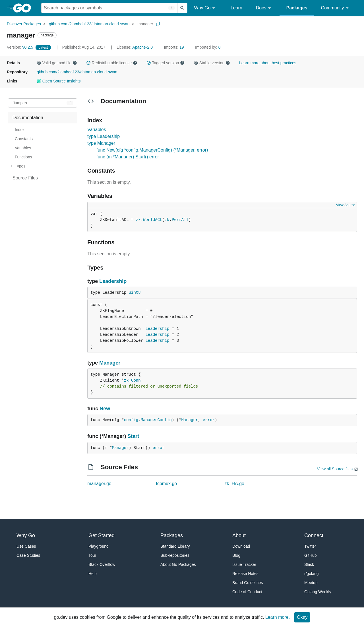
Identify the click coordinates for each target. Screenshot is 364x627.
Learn (236, 8)
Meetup (311, 583)
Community (336, 8)
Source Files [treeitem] (25, 178)
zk (138, 220)
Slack (309, 564)
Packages (297, 8)
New (105, 409)
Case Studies (28, 555)
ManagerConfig (156, 420)
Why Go (206, 8)
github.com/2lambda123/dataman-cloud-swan (89, 24)
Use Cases (26, 546)
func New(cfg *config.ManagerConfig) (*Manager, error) (152, 150)
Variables (97, 130)
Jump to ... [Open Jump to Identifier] (22, 103)
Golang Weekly (318, 592)
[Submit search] (182, 8)
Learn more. (278, 617)
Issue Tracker (244, 564)
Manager (110, 363)
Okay (302, 617)
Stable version (212, 63)
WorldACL (153, 220)
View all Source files (335, 469)
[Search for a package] (109, 8)
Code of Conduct (247, 592)
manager (145, 24)
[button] (39, 63)
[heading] (24, 8)
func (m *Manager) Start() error (128, 157)
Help (93, 574)
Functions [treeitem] (23, 157)
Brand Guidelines (248, 583)
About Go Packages (178, 564)
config (131, 420)
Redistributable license (112, 63)
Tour (92, 555)
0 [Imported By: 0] (208, 47)
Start (133, 436)
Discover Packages (24, 24)
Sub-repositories (175, 555)
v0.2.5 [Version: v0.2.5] (21, 47)
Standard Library (175, 546)
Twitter (310, 546)
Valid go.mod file (57, 63)
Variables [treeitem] (23, 148)
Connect (314, 535)
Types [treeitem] (20, 166)
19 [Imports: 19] (174, 47)
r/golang (312, 574)
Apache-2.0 (142, 47)
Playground (99, 546)
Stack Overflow (102, 564)
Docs (264, 8)
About (239, 535)
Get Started (102, 535)
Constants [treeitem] (24, 139)
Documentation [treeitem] (28, 118)
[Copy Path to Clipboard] (158, 24)
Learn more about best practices (268, 63)
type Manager (101, 143)
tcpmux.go (166, 484)
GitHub (311, 555)
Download (241, 546)
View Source (346, 205)
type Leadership (104, 136)
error (209, 420)
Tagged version (166, 63)
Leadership (113, 281)
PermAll (180, 220)
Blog (236, 555)
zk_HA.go (234, 484)
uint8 (135, 293)
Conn (136, 380)
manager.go (99, 484)
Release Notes (245, 574)
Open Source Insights (59, 81)
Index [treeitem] (20, 130)
